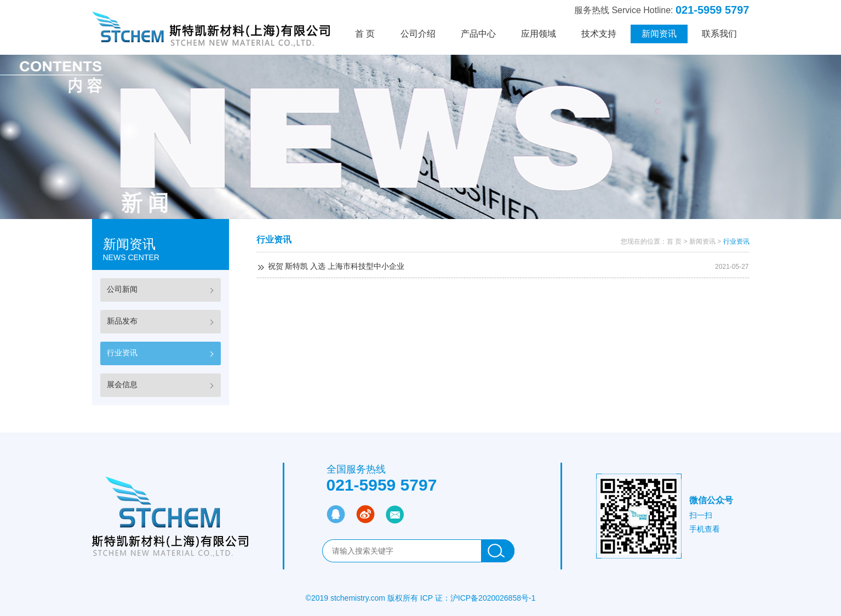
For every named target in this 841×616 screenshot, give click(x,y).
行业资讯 (122, 353)
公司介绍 (418, 34)
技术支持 (599, 34)
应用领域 (539, 34)
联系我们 (719, 34)
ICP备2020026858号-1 (497, 598)
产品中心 (478, 34)
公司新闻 (122, 289)
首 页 (365, 34)
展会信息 (122, 384)
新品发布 (122, 321)
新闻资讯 (659, 34)
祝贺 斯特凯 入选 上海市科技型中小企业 (336, 266)
